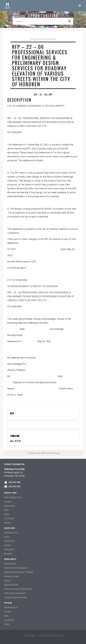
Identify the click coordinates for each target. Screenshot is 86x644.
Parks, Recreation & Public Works (18, 589)
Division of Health (12, 576)
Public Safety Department (15, 593)
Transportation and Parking (16, 597)
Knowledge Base (11, 532)
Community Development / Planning (19, 572)
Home (32, 39)
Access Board (51, 39)
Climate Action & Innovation (16, 568)
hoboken (29, 636)
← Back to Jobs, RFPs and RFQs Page (43, 453)
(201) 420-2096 (14, 486)
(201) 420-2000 (14, 482)
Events (7, 514)
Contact (8, 523)
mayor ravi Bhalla (51, 636)
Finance (7, 580)
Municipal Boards (11, 585)
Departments (40, 39)
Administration (10, 564)
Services (8, 501)
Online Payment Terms (13, 497)
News (6, 510)
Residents (8, 554)
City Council (9, 518)
